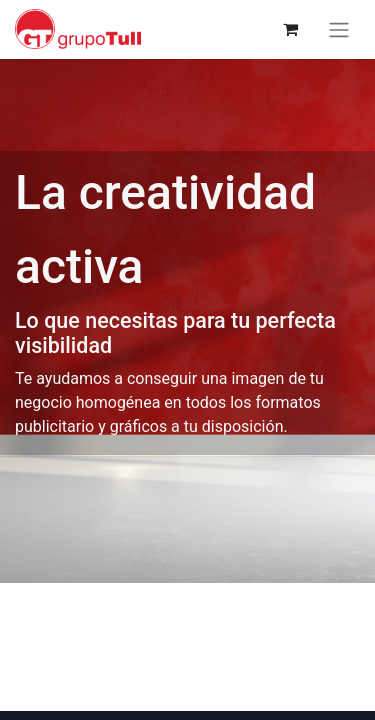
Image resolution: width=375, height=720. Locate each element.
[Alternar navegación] (339, 29)
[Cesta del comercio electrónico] (290, 29)
